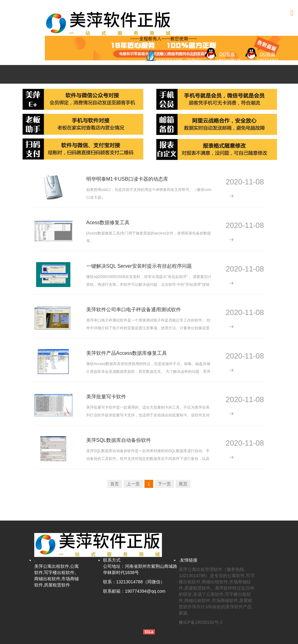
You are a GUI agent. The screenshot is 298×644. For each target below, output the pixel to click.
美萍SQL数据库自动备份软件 (119, 440)
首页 (115, 484)
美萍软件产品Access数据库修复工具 (127, 353)
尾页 (183, 484)
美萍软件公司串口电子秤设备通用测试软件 (134, 310)
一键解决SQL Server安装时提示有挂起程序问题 (139, 266)
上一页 (133, 484)
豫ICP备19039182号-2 (201, 622)
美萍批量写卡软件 (106, 397)
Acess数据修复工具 (108, 222)
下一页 (164, 484)
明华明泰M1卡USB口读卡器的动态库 (127, 179)
